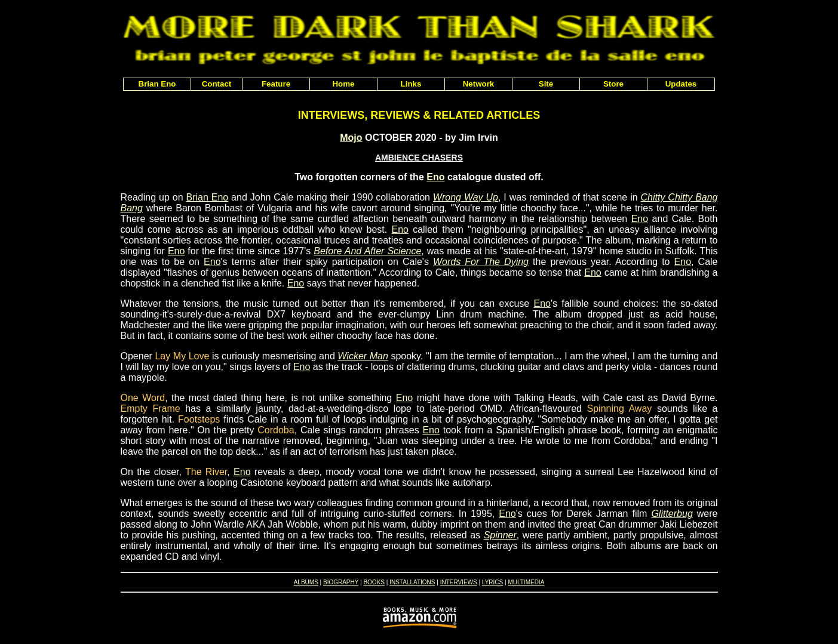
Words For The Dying (481, 262)
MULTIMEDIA (526, 582)
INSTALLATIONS (412, 582)
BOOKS (374, 582)
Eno (435, 177)
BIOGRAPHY (341, 582)
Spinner (500, 535)
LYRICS (492, 582)
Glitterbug (672, 514)
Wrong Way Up (466, 197)
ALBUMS (306, 582)
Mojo (351, 138)
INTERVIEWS (459, 582)
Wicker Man (363, 356)
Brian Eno (207, 197)
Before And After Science (367, 251)
